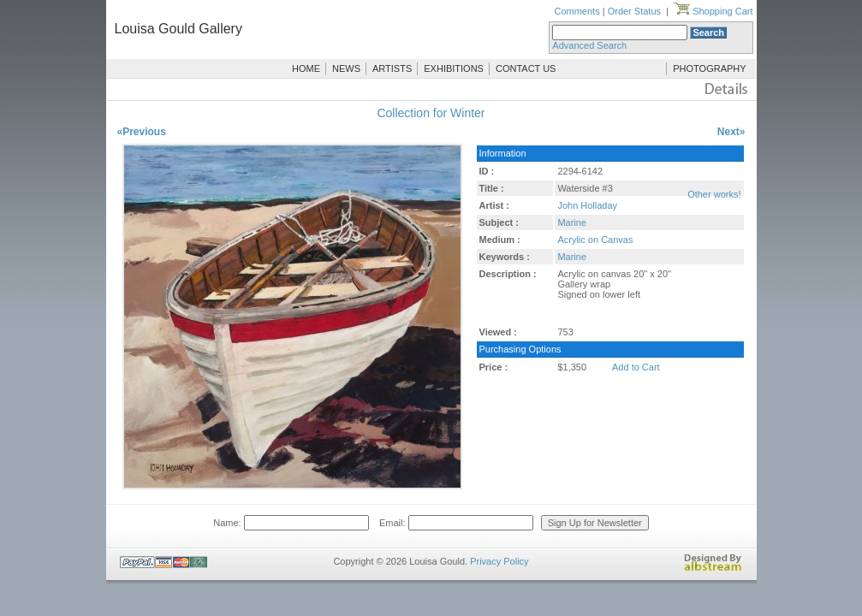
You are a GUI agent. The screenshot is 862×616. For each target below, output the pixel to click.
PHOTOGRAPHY (709, 68)
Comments (577, 11)
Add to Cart (636, 367)
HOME (306, 68)
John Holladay (587, 205)
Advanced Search (589, 45)
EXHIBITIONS (454, 68)
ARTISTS (392, 68)
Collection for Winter (431, 113)
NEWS (346, 68)
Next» (731, 132)
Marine (572, 222)
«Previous (142, 132)
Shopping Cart (713, 11)
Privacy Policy (499, 561)
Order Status (634, 11)
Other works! (714, 194)
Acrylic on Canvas (595, 240)
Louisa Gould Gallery (178, 29)
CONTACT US (526, 68)
